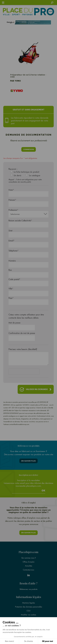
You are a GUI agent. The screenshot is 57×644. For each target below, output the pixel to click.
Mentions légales (29, 603)
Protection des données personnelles (29, 607)
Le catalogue (35, 175)
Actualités (29, 566)
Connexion (29, 149)
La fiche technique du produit (26, 172)
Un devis (17, 175)
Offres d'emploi (28, 562)
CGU (28, 611)
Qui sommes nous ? (28, 558)
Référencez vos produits (29, 589)
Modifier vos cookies (28, 615)
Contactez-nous (28, 570)
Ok (43, 491)
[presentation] (29, 372)
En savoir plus (28, 461)
